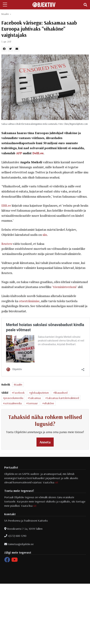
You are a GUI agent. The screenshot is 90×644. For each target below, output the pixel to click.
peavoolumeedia (14, 398)
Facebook (19, 393)
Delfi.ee (38, 153)
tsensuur (33, 403)
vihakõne (49, 403)
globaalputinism (40, 393)
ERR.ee (6, 206)
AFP (19, 153)
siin (45, 235)
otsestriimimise (29, 301)
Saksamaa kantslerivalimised (63, 398)
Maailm (5, 14)
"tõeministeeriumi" (64, 287)
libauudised (61, 393)
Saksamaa (35, 398)
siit (57, 482)
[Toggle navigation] (85, 5)
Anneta (45, 442)
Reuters (7, 244)
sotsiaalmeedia (13, 403)
